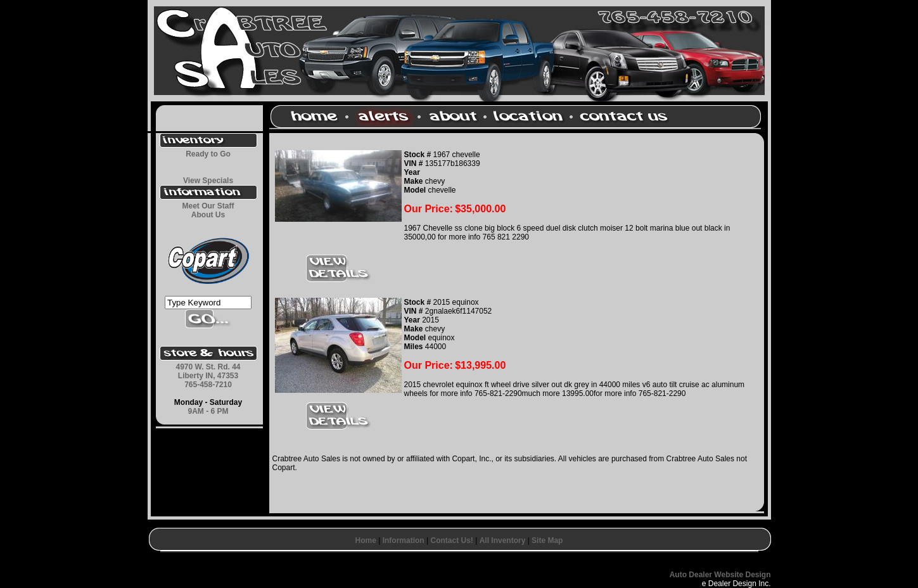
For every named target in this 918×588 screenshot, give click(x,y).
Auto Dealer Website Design (720, 575)
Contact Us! (451, 540)
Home (366, 540)
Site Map (547, 540)
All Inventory (503, 540)
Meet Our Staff (208, 206)
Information (404, 540)
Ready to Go (208, 154)
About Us (208, 215)
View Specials (208, 181)
